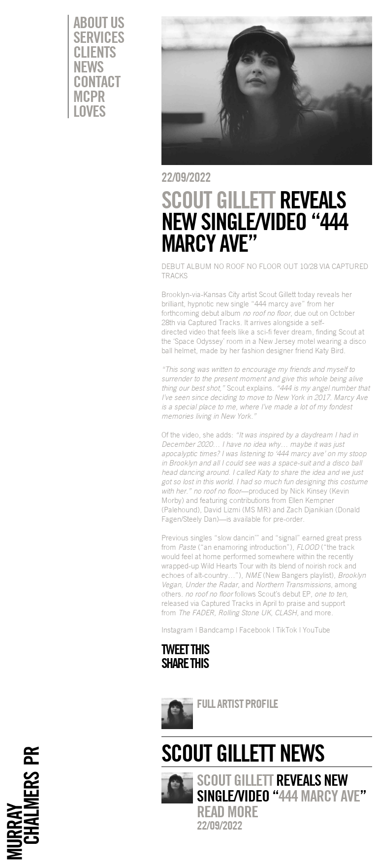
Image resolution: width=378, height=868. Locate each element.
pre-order (288, 519)
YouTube (316, 630)
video (197, 332)
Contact (97, 81)
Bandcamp (216, 630)
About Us (99, 22)
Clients (94, 52)
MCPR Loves (89, 103)
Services (99, 37)
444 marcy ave (278, 304)
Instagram (177, 630)
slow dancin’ (237, 538)
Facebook (255, 630)
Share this (185, 663)
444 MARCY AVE (319, 796)
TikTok (287, 630)
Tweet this (185, 649)
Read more (227, 811)
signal (288, 538)
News (88, 67)
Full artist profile (237, 703)
